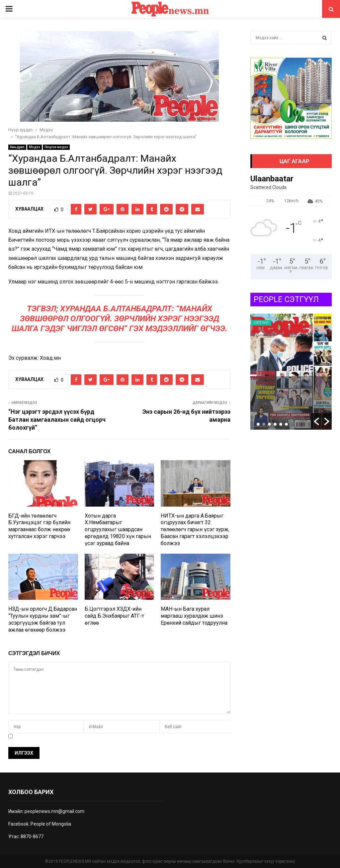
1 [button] (258, 424)
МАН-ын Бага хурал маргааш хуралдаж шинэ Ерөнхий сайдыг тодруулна (194, 616)
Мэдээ (35, 147)
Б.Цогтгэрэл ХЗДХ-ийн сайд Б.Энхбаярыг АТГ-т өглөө (114, 616)
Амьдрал (17, 147)
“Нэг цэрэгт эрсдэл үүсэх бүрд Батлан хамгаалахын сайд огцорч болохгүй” (57, 420)
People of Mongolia (51, 824)
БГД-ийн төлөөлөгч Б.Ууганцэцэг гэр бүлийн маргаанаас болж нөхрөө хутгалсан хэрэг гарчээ (39, 526)
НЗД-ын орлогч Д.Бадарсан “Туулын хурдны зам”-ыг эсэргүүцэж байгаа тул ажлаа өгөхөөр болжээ (43, 619)
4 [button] (275, 424)
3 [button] (269, 424)
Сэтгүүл (261, 323)
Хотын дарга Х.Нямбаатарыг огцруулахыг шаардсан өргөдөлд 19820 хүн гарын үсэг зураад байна (118, 529)
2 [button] (264, 424)
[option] (291, 372)
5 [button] (281, 424)
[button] (316, 421)
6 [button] (286, 424)
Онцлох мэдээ (56, 147)
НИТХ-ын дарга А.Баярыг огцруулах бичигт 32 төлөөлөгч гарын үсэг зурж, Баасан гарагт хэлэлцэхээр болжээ (195, 529)
